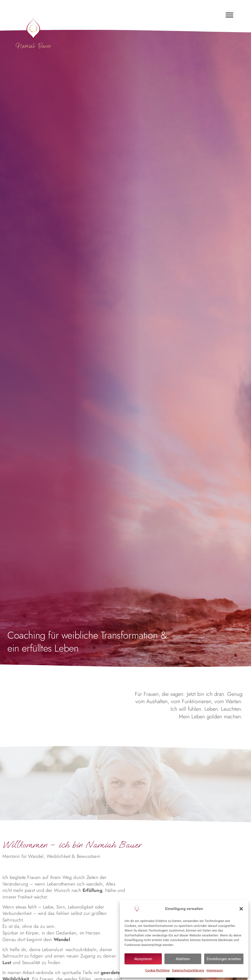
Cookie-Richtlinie (157, 970)
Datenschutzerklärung (188, 970)
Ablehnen (183, 959)
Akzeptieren (143, 959)
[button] (241, 909)
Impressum (215, 970)
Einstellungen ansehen (224, 959)
